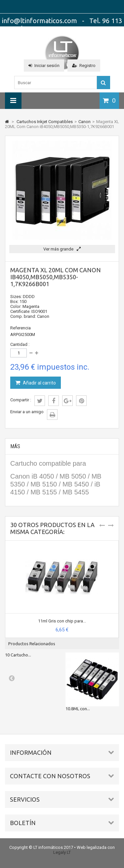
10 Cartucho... (18, 655)
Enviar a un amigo (27, 412)
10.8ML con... (78, 709)
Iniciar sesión (44, 66)
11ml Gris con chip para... (62, 621)
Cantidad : (20, 344)
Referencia (21, 328)
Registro (84, 66)
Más (15, 446)
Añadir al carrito (39, 383)
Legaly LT (62, 852)
